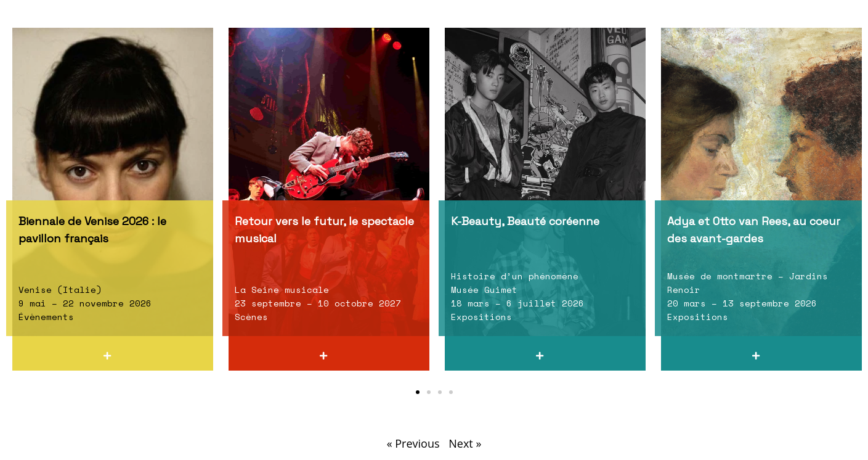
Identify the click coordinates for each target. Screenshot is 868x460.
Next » (465, 443)
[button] (418, 392)
